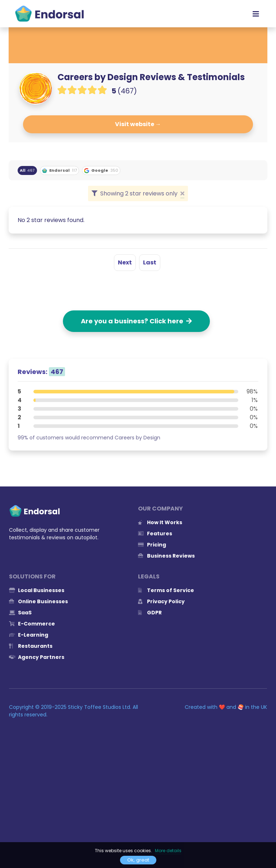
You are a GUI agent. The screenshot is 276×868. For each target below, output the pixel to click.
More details (168, 851)
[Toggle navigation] (256, 14)
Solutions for (32, 576)
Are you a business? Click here (136, 321)
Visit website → (138, 124)
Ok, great (138, 860)
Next (125, 262)
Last (150, 262)
